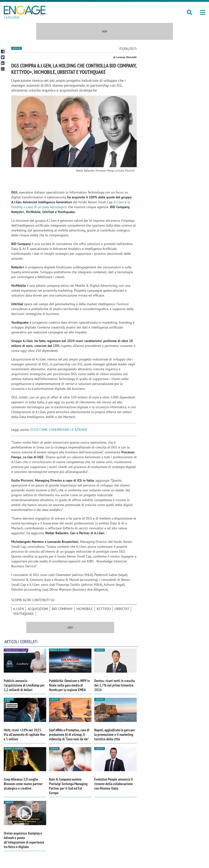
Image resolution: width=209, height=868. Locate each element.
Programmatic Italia (16, 650)
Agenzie (17, 48)
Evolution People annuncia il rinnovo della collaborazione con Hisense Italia (114, 784)
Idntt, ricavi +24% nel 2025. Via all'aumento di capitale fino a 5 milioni (25, 734)
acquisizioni (38, 609)
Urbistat (122, 609)
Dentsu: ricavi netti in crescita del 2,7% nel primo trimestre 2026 (114, 685)
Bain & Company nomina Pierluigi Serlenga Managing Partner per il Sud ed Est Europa (68, 786)
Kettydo (104, 609)
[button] (203, 12)
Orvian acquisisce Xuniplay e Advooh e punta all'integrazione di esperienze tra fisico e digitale (24, 840)
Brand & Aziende (59, 650)
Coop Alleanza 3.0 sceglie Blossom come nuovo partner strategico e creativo (23, 784)
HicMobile (85, 609)
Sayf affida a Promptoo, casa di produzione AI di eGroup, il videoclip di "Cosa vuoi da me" (69, 734)
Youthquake (24, 614)
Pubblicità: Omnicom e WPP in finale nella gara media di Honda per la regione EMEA (69, 685)
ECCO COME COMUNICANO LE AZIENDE (60, 430)
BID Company (62, 609)
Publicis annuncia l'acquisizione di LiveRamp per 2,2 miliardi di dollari (24, 685)
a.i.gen (18, 609)
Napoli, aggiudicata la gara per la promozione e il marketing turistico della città (115, 734)
